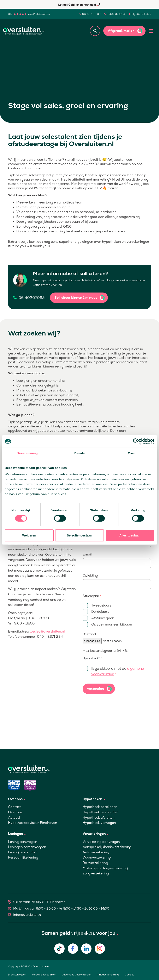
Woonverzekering (97, 857)
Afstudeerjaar (98, 618)
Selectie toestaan (80, 535)
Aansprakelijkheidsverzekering (107, 847)
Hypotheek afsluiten (99, 818)
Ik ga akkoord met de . (113, 671)
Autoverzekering (96, 852)
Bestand (89, 634)
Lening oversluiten (23, 852)
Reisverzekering (95, 863)
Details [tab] (79, 453)
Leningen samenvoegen (27, 847)
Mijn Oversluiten (141, 14)
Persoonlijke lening (23, 857)
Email (88, 554)
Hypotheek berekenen (100, 807)
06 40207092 (32, 298)
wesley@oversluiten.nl (47, 631)
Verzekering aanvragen (101, 842)
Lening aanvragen (23, 842)
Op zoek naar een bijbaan (107, 625)
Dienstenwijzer (17, 975)
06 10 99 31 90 (91, 14)
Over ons (15, 812)
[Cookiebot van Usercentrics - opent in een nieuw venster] (136, 441)
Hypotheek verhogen (99, 823)
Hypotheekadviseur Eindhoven (33, 823)
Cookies (129, 975)
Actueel (14, 818)
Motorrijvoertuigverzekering (105, 868)
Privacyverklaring (108, 975)
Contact (14, 807)
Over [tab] (131, 453)
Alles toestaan (130, 535)
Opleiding (90, 576)
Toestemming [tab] (28, 453)
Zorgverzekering (96, 873)
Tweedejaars (97, 606)
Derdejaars (96, 612)
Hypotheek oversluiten (101, 812)
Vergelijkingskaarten (44, 975)
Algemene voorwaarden (77, 975)
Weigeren (29, 535)
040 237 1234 (116, 14)
